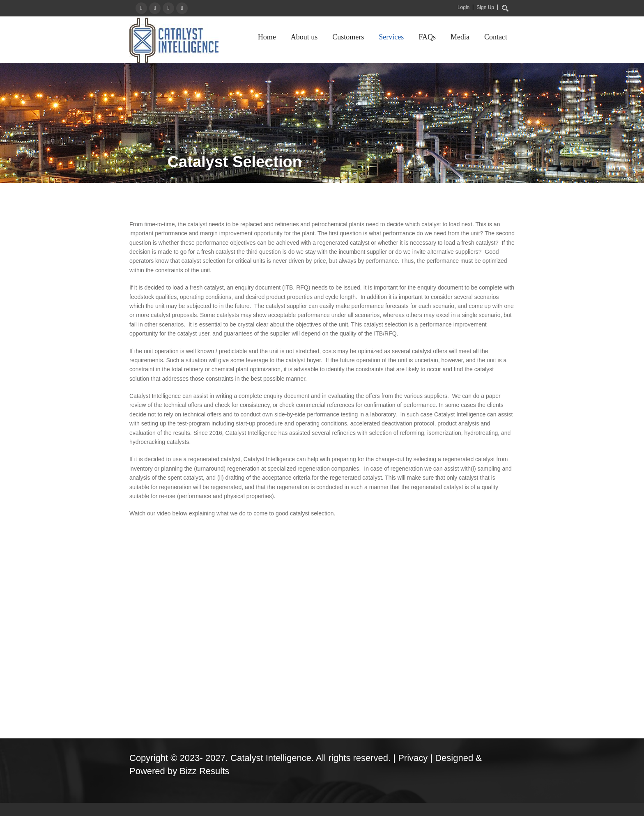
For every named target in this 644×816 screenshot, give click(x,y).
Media (460, 37)
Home (267, 37)
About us (304, 37)
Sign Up (485, 7)
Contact (496, 37)
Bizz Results (204, 771)
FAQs (427, 37)
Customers (348, 37)
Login (463, 7)
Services (391, 37)
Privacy (413, 758)
